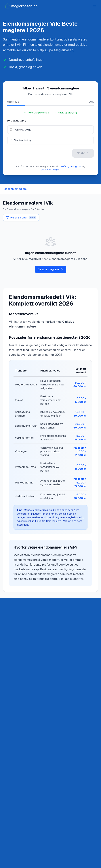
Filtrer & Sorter (21, 218)
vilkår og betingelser (71, 167)
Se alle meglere (51, 269)
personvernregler (51, 170)
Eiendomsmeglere (15, 189)
